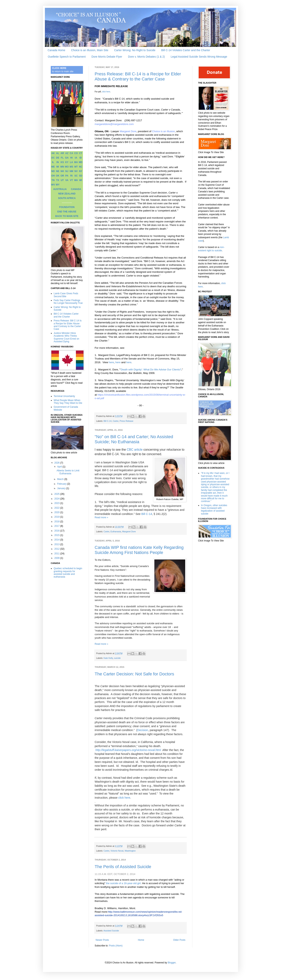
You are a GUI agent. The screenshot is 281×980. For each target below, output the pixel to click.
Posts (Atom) (116, 946)
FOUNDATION (67, 207)
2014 (57, 540)
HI (71, 158)
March (61, 479)
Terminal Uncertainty (64, 396)
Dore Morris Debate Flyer (107, 57)
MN (62, 167)
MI (58, 167)
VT (71, 180)
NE (58, 171)
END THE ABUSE (67, 212)
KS (62, 162)
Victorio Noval (117, 851)
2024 (57, 499)
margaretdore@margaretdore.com (114, 124)
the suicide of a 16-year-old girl (123, 883)
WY (58, 185)
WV (53, 185)
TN (53, 180)
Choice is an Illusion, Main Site (90, 50)
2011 (57, 554)
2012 (57, 549)
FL (62, 158)
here (111, 362)
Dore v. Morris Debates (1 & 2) (146, 57)
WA (76, 180)
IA (76, 158)
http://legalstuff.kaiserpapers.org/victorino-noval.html (128, 750)
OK (58, 176)
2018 (57, 522)
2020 (57, 512)
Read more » (101, 517)
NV (76, 171)
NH (62, 171)
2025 (57, 494)
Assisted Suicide (111, 931)
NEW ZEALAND (67, 194)
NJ (67, 171)
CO (76, 153)
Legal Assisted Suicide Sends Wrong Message (199, 57)
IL (53, 162)
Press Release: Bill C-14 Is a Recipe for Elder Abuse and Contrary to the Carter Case (68, 325)
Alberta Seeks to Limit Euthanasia (68, 472)
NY (81, 171)
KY (67, 162)
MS (71, 167)
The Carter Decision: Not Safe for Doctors (134, 674)
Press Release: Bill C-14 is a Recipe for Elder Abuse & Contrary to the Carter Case (138, 76)
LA (71, 162)
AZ (67, 153)
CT (81, 153)
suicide (117, 658)
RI (71, 176)
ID (81, 158)
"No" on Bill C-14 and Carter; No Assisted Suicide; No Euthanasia (134, 439)
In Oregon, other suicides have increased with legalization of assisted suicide (214, 510)
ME (53, 167)
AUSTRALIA (60, 189)
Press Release (126, 421)
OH (53, 176)
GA (67, 158)
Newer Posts (102, 940)
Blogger (172, 963)
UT (62, 180)
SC (76, 176)
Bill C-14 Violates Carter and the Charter (186, 50)
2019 (57, 517)
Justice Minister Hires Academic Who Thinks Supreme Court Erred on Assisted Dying (66, 337)
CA (71, 153)
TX (58, 180)
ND (53, 171)
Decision (143, 730)
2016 (57, 531)
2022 (57, 508)
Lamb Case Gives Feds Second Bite (66, 295)
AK (53, 153)
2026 (57, 463)
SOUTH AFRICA (67, 198)
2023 (57, 503)
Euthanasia (116, 531)
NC (81, 167)
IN (58, 162)
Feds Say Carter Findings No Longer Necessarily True (68, 302)
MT (76, 167)
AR (62, 153)
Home (141, 940)
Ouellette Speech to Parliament (67, 57)
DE (58, 158)
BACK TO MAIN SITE (67, 216)
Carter (116, 421)
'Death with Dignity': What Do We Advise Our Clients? (151, 370)
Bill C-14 (108, 421)
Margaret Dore (128, 131)
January (62, 488)
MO (67, 167)
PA (67, 176)
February (62, 484)
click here (106, 92)
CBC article (135, 450)
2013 (57, 544)
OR (62, 176)
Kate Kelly (108, 658)
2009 (57, 558)
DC (53, 158)
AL (58, 153)
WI (81, 180)
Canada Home (56, 50)
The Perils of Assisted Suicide (123, 867)
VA (67, 180)
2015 (57, 535)
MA (76, 162)
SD (81, 176)
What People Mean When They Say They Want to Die (68, 402)
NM (72, 171)
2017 (57, 526)
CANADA (76, 189)
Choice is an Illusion (163, 131)
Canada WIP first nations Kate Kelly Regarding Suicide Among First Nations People (139, 550)
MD (81, 162)
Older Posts (179, 940)
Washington (130, 851)
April (60, 467)
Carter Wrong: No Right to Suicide (135, 50)
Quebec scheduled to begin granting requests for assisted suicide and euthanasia (68, 573)
